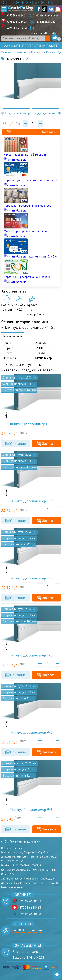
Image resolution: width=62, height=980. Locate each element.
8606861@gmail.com (47, 15)
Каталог (22, 52)
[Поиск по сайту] (47, 38)
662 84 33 (17, 16)
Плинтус (37, 52)
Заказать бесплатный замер (31, 46)
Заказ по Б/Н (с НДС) (44, 33)
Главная (7, 52)
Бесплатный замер (26, 952)
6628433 (29, 901)
